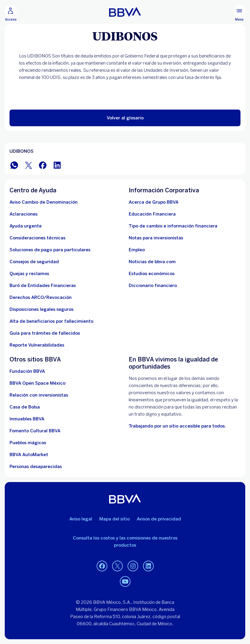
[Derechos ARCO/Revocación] (41, 297)
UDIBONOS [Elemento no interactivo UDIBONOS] (22, 151)
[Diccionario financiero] (153, 286)
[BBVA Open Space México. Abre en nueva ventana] (37, 383)
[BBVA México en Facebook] (43, 165)
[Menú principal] (239, 13)
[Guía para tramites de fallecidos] (45, 333)
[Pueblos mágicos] (28, 443)
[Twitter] (117, 566)
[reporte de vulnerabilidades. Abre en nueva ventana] (37, 345)
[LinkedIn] (148, 566)
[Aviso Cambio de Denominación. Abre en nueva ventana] (44, 202)
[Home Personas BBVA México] (125, 12)
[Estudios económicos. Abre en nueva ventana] (152, 274)
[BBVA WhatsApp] (14, 165)
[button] (125, 118)
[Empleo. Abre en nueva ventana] (137, 250)
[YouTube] (125, 581)
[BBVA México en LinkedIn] (57, 165)
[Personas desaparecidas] (36, 467)
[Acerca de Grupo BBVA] (154, 202)
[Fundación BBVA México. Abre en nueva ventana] (27, 371)
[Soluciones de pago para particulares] (50, 250)
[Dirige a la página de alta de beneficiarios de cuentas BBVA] (51, 321)
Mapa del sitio (114, 519)
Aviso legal (81, 519)
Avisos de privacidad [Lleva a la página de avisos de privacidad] (159, 519)
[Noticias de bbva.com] (152, 262)
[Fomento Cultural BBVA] (35, 431)
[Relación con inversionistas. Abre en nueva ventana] (39, 395)
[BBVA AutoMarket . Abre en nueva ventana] (29, 455)
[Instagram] (133, 566)
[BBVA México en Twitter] (29, 165)
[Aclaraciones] (23, 214)
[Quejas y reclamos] (29, 274)
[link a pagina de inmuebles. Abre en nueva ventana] (27, 419)
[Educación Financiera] (152, 214)
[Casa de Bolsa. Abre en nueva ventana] (25, 407)
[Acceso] (11, 13)
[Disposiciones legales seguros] (41, 309)
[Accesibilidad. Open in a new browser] (177, 426)
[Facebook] (102, 566)
